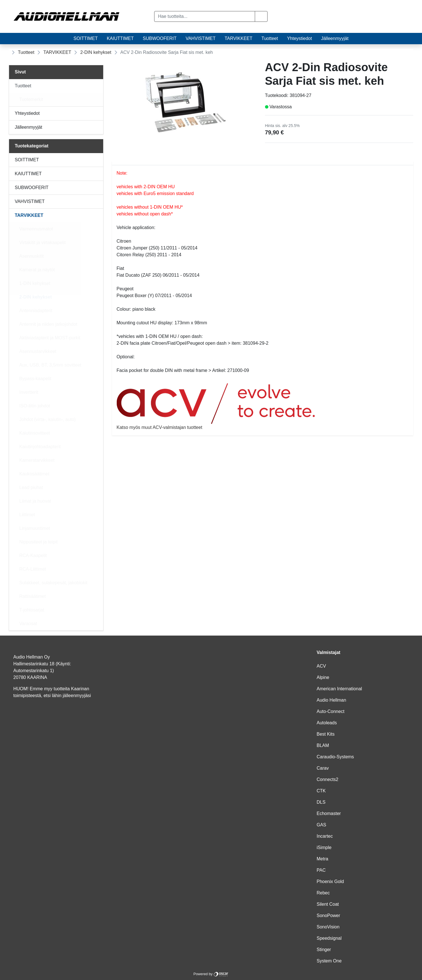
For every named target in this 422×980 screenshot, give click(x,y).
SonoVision (328, 927)
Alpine (323, 677)
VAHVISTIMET (201, 38)
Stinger (324, 950)
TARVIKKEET (238, 38)
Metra (322, 859)
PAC (321, 870)
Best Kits (325, 734)
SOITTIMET (85, 38)
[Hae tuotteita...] (205, 16)
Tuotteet (270, 38)
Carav (323, 768)
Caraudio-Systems (335, 757)
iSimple (324, 847)
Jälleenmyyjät (335, 38)
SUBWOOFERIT (160, 38)
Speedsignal (329, 938)
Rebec (323, 893)
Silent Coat (328, 904)
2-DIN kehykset (96, 52)
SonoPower (328, 916)
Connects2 (327, 779)
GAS (321, 825)
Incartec (325, 836)
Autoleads (327, 723)
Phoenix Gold (330, 881)
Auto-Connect (330, 711)
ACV (321, 666)
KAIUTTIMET (120, 38)
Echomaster (329, 813)
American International (339, 689)
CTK (321, 791)
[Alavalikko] (97, 86)
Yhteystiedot (300, 38)
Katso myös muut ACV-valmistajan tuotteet (263, 406)
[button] (261, 16)
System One (329, 961)
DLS (321, 802)
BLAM (323, 745)
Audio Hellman (331, 700)
